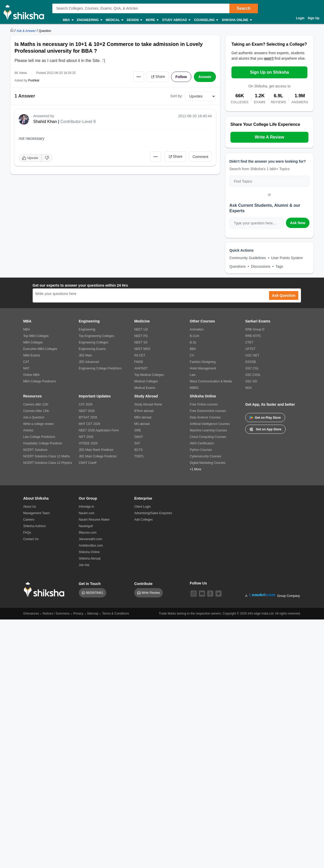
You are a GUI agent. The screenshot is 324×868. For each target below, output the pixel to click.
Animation (197, 329)
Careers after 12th (36, 404)
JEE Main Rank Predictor (96, 450)
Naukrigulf (86, 526)
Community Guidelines (248, 258)
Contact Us (31, 539)
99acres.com (88, 533)
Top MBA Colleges (36, 336)
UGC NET (252, 355)
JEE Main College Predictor (98, 456)
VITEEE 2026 (88, 443)
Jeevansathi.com (90, 539)
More (152, 20)
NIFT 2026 (86, 437)
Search (244, 8)
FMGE (139, 362)
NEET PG (141, 336)
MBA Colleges (33, 342)
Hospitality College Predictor (43, 443)
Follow (181, 77)
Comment (200, 157)
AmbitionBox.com (91, 546)
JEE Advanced (89, 362)
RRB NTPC (253, 336)
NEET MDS (142, 349)
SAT (137, 443)
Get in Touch (90, 584)
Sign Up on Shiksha (269, 72)
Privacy (78, 614)
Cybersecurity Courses (205, 456)
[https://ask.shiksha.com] (27, 31)
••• (139, 77)
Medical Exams (145, 388)
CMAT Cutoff (88, 463)
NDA (248, 388)
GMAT (139, 437)
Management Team (37, 513)
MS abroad (142, 424)
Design (134, 20)
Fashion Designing (203, 362)
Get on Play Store (265, 418)
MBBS (194, 388)
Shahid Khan (45, 122)
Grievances (31, 614)
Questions (238, 266)
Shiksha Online (236, 20)
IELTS (138, 450)
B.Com (195, 336)
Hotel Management (203, 368)
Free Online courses (204, 404)
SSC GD (251, 381)
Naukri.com (87, 513)
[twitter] (219, 594)
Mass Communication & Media (211, 381)
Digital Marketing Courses (207, 463)
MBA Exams (32, 355)
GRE (138, 430)
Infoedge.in (86, 507)
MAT (26, 368)
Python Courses (201, 450)
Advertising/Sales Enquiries (153, 513)
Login (300, 18)
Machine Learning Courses (208, 430)
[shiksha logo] (45, 590)
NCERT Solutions (36, 450)
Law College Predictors (39, 437)
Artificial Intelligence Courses (210, 424)
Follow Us (198, 583)
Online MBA (32, 375)
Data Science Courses (205, 417)
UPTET (250, 349)
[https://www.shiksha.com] (12, 31)
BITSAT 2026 (88, 417)
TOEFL (139, 456)
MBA (68, 20)
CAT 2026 (86, 404)
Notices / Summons (56, 614)
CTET (249, 342)
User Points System (287, 258)
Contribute (143, 584)
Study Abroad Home (148, 404)
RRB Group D (255, 329)
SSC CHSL (253, 375)
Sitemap (93, 614)
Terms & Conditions (116, 614)
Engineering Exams (92, 349)
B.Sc (193, 342)
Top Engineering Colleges (97, 336)
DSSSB (251, 362)
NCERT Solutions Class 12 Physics (48, 463)
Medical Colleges (146, 381)
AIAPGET (141, 368)
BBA (193, 349)
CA (192, 355)
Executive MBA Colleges (40, 349)
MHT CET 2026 (90, 424)
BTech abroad (144, 411)
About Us (30, 507)
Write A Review (269, 137)
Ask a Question (34, 417)
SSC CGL (252, 368)
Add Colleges (143, 520)
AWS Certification (202, 443)
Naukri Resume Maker (94, 520)
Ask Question (284, 295)
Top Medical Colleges (149, 375)
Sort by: (177, 96)
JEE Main (85, 355)
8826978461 (95, 593)
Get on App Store (265, 429)
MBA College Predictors (40, 381)
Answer (205, 77)
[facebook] (210, 594)
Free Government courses (208, 411)
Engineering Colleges (94, 342)
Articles (28, 430)
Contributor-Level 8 (78, 122)
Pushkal (34, 80)
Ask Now (298, 223)
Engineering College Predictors (100, 368)
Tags (279, 266)
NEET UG (141, 329)
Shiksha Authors (35, 526)
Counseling (206, 20)
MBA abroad (143, 417)
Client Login (142, 507)
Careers (29, 520)
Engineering (89, 20)
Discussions (261, 266)
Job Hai (84, 565)
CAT (26, 362)
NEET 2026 (87, 411)
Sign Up (314, 18)
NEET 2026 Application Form (99, 430)
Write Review (151, 593)
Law (193, 375)
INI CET (140, 355)
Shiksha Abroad (90, 559)
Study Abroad (176, 20)
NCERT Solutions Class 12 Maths (47, 456)
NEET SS (141, 342)
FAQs (27, 533)
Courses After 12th (36, 411)
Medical (114, 20)
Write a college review (38, 424)
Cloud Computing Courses (208, 437)
